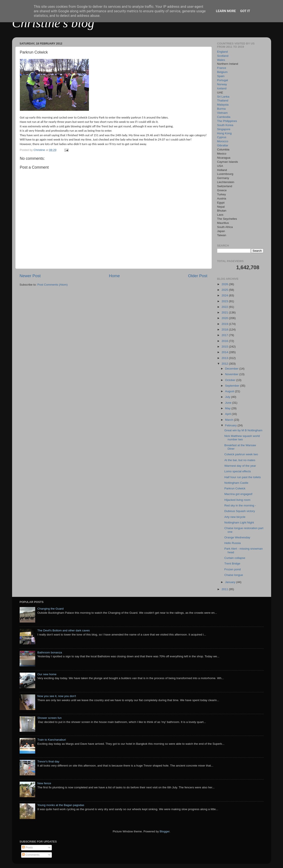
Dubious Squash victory (240, 511)
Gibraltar (223, 145)
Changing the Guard (51, 609)
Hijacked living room (237, 500)
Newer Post (30, 276)
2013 (225, 358)
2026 (225, 284)
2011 (225, 589)
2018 (225, 330)
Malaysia (223, 105)
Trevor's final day (48, 761)
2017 (225, 335)
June (229, 403)
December (232, 369)
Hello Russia (232, 543)
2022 (225, 307)
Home (114, 276)
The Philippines (227, 121)
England (223, 52)
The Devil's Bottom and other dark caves (64, 630)
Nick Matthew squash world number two (242, 438)
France (222, 68)
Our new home (47, 674)
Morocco (223, 141)
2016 (225, 341)
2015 (225, 347)
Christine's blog (53, 23)
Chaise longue (234, 575)
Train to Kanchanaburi (52, 740)
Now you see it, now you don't (57, 696)
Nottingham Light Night (239, 523)
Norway (222, 84)
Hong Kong (225, 133)
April (228, 414)
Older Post (198, 276)
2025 (225, 290)
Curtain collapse (235, 558)
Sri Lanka (223, 97)
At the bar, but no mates (240, 460)
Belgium (222, 72)
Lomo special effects (238, 471)
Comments (31, 855)
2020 (225, 318)
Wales (221, 60)
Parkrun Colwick (235, 488)
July (228, 397)
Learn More (226, 11)
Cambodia (224, 117)
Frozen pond (232, 569)
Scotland (223, 56)
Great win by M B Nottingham (243, 430)
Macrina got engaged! (238, 494)
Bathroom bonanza (50, 652)
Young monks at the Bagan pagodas (61, 805)
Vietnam (222, 113)
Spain (221, 76)
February (231, 425)
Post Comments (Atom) (52, 285)
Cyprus (222, 137)
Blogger (165, 831)
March (230, 420)
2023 (225, 301)
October (231, 380)
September (233, 386)
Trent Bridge (232, 564)
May (228, 408)
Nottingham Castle (236, 483)
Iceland (222, 88)
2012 (225, 364)
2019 (225, 324)
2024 (225, 295)
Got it (245, 11)
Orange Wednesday (237, 537)
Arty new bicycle (235, 517)
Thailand (223, 100)
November (232, 374)
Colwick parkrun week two (241, 454)
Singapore (224, 129)
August (230, 391)
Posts (27, 847)
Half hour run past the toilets (243, 477)
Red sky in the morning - (240, 505)
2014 (225, 352)
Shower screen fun (50, 718)
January (231, 582)
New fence (44, 783)
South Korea (225, 125)
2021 (225, 312)
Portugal (223, 80)
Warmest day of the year (240, 466)
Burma (221, 109)
